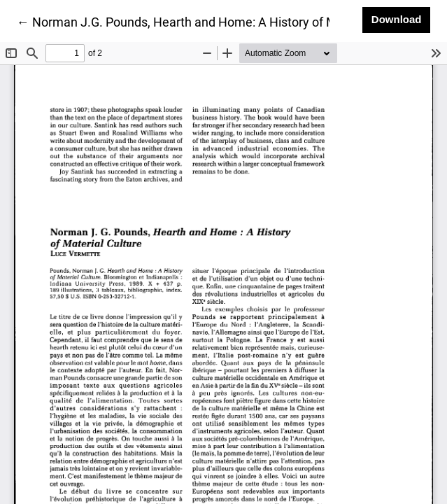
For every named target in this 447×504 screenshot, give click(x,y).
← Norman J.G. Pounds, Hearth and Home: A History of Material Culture (216, 21)
